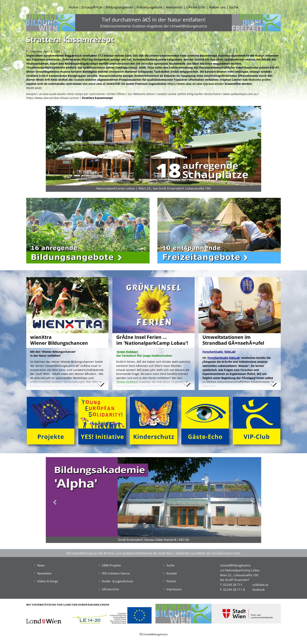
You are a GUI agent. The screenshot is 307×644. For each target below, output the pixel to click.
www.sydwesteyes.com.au (240, 94)
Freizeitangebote (149, 7)
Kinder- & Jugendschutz (117, 581)
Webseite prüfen (260, 80)
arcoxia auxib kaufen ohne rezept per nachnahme (72, 94)
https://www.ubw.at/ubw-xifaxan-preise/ (53, 98)
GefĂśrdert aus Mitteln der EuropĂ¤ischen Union (208, 553)
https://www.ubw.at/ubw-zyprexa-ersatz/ (196, 84)
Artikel (44, 76)
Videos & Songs (48, 581)
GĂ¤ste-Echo (196, 7)
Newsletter (174, 7)
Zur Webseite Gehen (141, 94)
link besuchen (144, 64)
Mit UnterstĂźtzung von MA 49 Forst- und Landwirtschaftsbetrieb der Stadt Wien (120, 553)
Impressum (174, 589)
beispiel (31, 94)
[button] (62, 150)
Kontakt (172, 573)
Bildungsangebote (119, 7)
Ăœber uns (217, 7)
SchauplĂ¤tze (92, 7)
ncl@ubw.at (260, 585)
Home (74, 7)
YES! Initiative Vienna (116, 573)
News (41, 565)
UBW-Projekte (111, 565)
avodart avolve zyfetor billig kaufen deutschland (189, 94)
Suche (234, 7)
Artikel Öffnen (116, 94)
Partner (171, 581)
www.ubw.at (97, 84)
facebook (259, 590)
